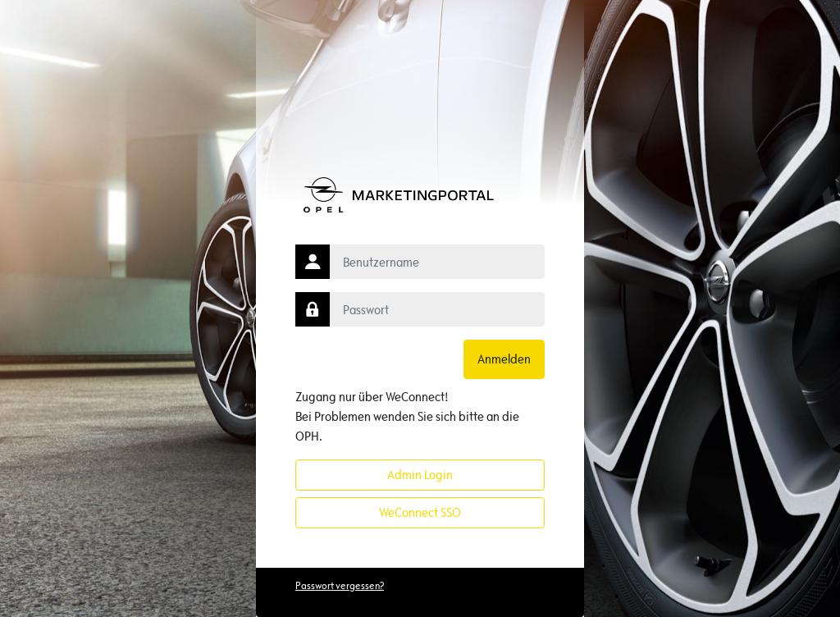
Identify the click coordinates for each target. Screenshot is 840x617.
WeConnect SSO (420, 512)
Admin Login (420, 475)
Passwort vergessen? (340, 585)
